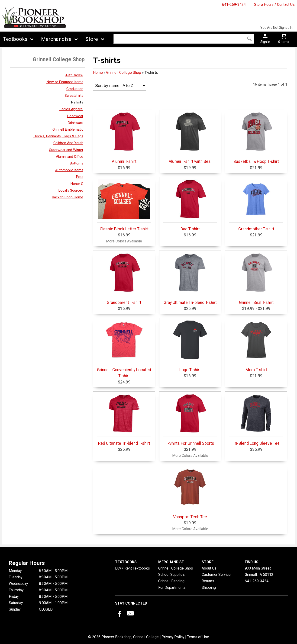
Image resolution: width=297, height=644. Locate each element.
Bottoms (76, 163)
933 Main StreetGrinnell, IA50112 (259, 572)
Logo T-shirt (190, 346)
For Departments (172, 588)
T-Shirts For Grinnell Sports (190, 420)
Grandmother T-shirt (256, 205)
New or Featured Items (65, 82)
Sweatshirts (74, 96)
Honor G (77, 184)
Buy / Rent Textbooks (132, 568)
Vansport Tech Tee (190, 493)
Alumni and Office (70, 157)
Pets (80, 177)
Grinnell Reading (171, 581)
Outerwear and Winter (66, 150)
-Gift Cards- (74, 75)
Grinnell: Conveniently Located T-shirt (124, 349)
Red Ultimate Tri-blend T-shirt (124, 420)
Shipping (209, 588)
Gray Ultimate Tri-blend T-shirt (190, 279)
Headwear (75, 116)
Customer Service (216, 575)
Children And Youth (68, 143)
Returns (208, 581)
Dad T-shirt (190, 205)
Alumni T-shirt (124, 138)
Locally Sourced (71, 190)
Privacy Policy (173, 637)
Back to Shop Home (68, 197)
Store (92, 39)
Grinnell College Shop (124, 72)
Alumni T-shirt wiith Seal (190, 138)
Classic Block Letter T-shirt (124, 205)
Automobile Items (69, 170)
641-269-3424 (234, 5)
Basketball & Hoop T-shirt (256, 138)
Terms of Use (198, 637)
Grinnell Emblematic (68, 129)
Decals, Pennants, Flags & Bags (58, 136)
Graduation (75, 89)
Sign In (265, 42)
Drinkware (75, 123)
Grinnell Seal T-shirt (256, 279)
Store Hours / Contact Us (274, 5)
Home (98, 72)
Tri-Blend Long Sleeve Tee (256, 420)
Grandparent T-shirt (124, 279)
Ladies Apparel (71, 109)
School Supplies (171, 575)
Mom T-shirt (256, 346)
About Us (209, 568)
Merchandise (56, 39)
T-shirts (77, 102)
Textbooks (15, 39)
